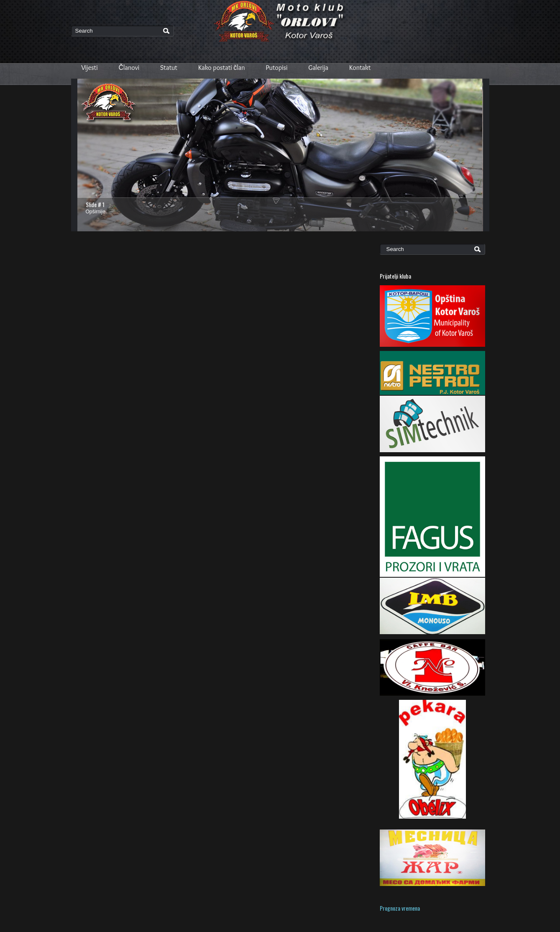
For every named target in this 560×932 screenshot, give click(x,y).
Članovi (129, 68)
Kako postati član (222, 68)
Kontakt (360, 68)
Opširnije (96, 212)
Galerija (318, 68)
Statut (169, 68)
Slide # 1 (95, 204)
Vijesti (90, 68)
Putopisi (277, 68)
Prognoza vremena (400, 908)
